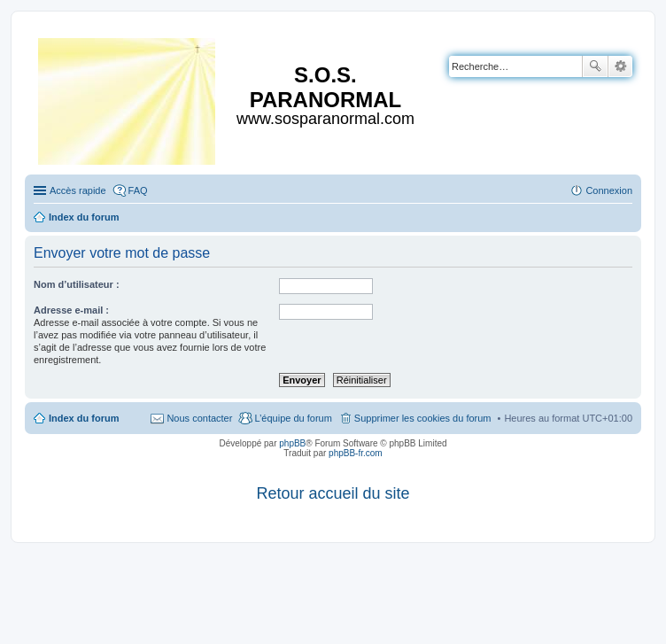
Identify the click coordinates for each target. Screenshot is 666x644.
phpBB (292, 443)
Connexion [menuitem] (609, 190)
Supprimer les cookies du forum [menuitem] (423, 418)
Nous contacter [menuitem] (199, 418)
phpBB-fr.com (356, 453)
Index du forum (84, 418)
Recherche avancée (620, 66)
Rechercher (595, 66)
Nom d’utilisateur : (77, 284)
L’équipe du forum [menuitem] (293, 418)
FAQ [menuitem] (138, 190)
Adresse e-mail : (71, 310)
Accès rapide (78, 190)
